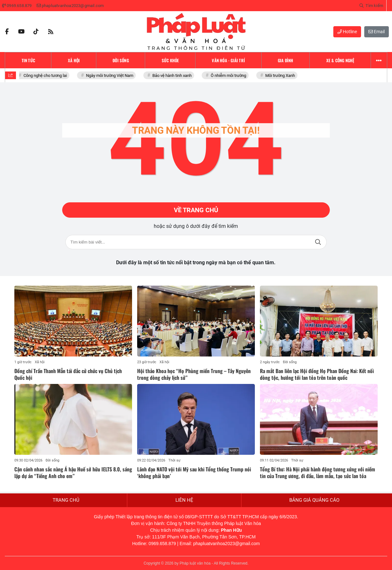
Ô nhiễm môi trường (230, 75)
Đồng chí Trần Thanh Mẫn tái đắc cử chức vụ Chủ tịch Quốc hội (68, 374)
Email (377, 32)
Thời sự (174, 460)
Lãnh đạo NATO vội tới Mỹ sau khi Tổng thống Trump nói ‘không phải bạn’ (194, 472)
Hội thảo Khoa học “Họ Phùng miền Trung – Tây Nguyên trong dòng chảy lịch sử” (194, 374)
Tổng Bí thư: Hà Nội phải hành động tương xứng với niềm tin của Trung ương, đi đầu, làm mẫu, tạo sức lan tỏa (318, 472)
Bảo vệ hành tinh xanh (173, 75)
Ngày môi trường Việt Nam (111, 75)
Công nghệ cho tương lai (47, 75)
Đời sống (290, 362)
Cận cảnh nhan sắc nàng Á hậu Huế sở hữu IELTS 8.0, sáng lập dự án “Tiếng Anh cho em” (73, 472)
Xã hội (40, 362)
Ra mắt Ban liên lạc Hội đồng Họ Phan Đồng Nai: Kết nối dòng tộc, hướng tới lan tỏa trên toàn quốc (317, 374)
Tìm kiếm (318, 242)
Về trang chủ (196, 210)
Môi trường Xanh (281, 75)
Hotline (347, 32)
